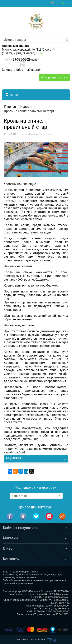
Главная (10, 107)
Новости (26, 107)
